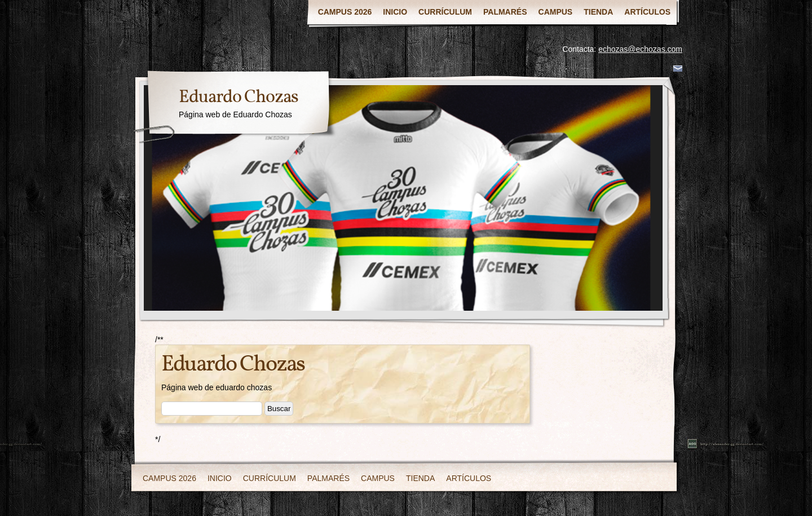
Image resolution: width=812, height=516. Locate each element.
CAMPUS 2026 (345, 12)
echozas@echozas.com (640, 49)
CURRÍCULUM (445, 12)
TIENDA (598, 12)
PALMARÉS (505, 12)
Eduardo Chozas (239, 98)
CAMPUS (556, 12)
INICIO (395, 12)
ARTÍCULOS (647, 12)
